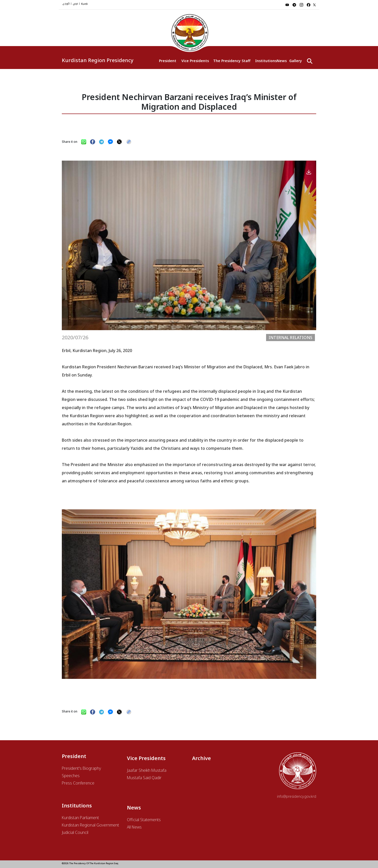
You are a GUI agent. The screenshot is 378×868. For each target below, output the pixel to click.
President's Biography (81, 768)
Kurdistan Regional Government (90, 825)
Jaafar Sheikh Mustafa (147, 770)
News (282, 61)
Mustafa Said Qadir (144, 778)
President (168, 61)
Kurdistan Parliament (80, 818)
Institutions (266, 61)
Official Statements (144, 820)
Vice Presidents (195, 61)
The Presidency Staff (232, 61)
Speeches (71, 776)
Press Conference (78, 783)
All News (134, 827)
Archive (201, 758)
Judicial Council (75, 832)
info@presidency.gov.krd (297, 796)
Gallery (296, 61)
